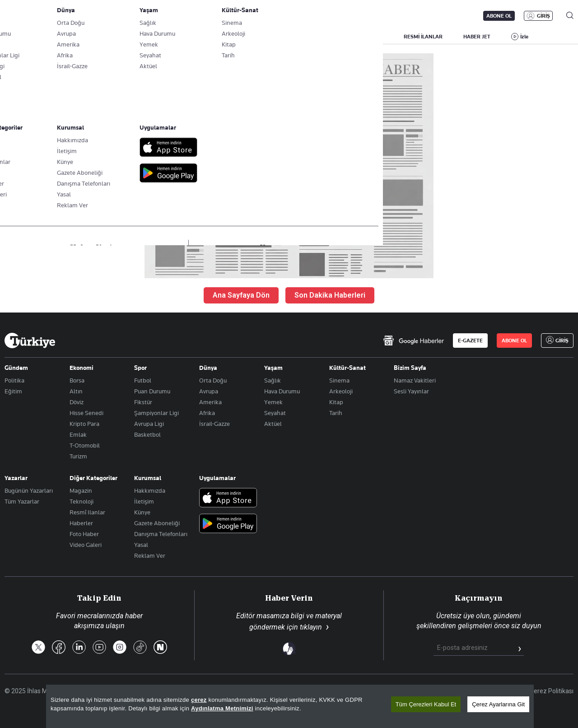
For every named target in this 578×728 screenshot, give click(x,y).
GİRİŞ (543, 16)
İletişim (144, 501)
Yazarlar (16, 478)
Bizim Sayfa (410, 368)
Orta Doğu (213, 380)
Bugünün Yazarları (29, 490)
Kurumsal (148, 478)
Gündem (16, 368)
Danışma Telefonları (161, 534)
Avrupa (209, 391)
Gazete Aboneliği (107, 16)
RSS (379, 691)
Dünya (208, 368)
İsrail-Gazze (214, 424)
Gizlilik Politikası (496, 691)
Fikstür (143, 402)
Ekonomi (82, 368)
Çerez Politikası (552, 691)
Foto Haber (84, 534)
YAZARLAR (76, 37)
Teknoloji (82, 501)
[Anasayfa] (30, 341)
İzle (524, 37)
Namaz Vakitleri (415, 380)
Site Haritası (344, 691)
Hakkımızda (150, 490)
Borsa (77, 380)
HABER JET (477, 37)
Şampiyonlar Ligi (156, 413)
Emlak (78, 434)
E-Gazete (50, 16)
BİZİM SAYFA (125, 37)
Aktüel (273, 424)
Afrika (207, 413)
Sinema (339, 380)
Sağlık (273, 380)
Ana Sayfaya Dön (241, 295)
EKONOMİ (260, 37)
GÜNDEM (172, 37)
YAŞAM (374, 37)
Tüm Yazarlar (22, 501)
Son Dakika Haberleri (330, 295)
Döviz (77, 402)
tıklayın (311, 627)
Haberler (81, 523)
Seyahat (275, 413)
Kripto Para (84, 424)
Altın (76, 391)
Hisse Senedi (86, 413)
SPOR (338, 37)
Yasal (141, 545)
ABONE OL (499, 16)
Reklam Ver (150, 555)
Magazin (81, 490)
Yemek (273, 402)
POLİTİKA (216, 37)
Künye (142, 512)
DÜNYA (301, 37)
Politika (14, 380)
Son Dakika (300, 691)
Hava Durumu (282, 391)
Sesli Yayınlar (411, 391)
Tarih (336, 413)
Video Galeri (86, 545)
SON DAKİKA (26, 37)
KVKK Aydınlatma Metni (429, 691)
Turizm (78, 456)
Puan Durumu (152, 391)
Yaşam (273, 368)
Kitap (336, 402)
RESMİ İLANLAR (423, 37)
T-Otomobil (85, 445)
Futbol (143, 380)
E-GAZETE (470, 341)
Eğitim (13, 391)
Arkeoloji (341, 391)
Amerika (210, 402)
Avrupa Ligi (149, 424)
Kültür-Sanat (347, 368)
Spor (140, 368)
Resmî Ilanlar (87, 512)
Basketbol (147, 434)
